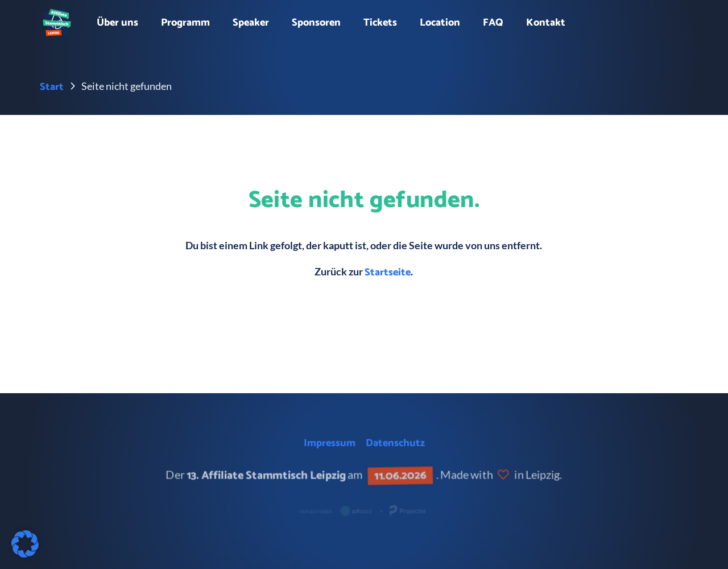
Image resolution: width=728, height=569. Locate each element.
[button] (25, 544)
